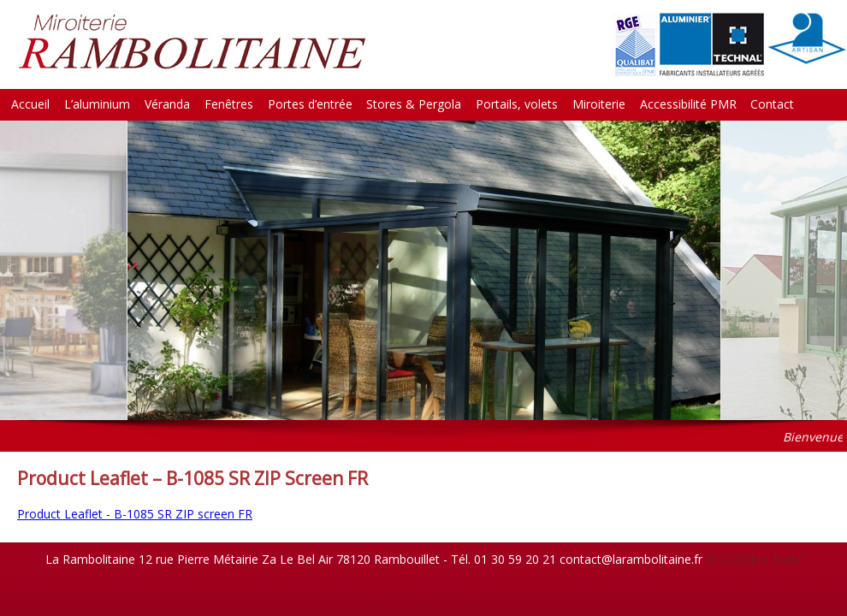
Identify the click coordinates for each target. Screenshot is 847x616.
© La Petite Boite (754, 559)
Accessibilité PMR (688, 104)
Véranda (167, 104)
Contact (772, 104)
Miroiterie (599, 104)
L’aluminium (97, 104)
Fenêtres (229, 104)
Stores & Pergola (414, 104)
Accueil (30, 104)
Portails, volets (517, 104)
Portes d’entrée (310, 104)
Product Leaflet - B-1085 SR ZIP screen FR (135, 514)
